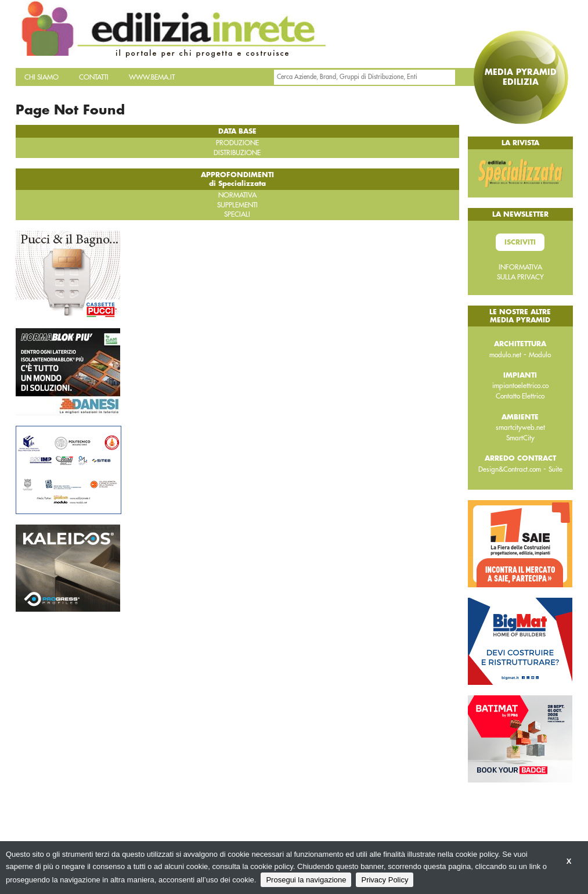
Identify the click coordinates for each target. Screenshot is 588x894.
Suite (555, 469)
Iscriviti (520, 242)
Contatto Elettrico (520, 396)
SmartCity (520, 438)
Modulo (540, 355)
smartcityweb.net (520, 428)
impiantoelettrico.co (520, 386)
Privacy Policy (385, 880)
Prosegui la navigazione (306, 880)
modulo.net (505, 355)
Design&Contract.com (510, 469)
